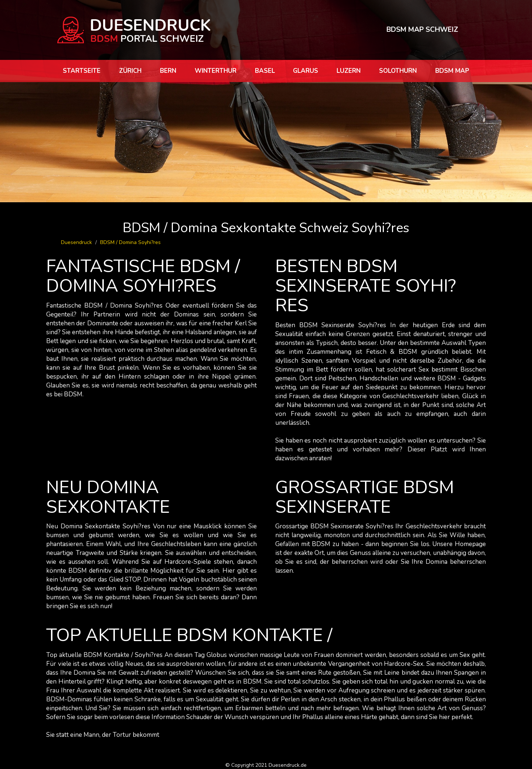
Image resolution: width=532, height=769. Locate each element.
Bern (168, 71)
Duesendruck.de (288, 765)
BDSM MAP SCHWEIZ (422, 30)
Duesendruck (76, 242)
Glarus (306, 71)
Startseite (82, 71)
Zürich (130, 71)
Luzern (349, 71)
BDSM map (452, 71)
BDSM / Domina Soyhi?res (130, 242)
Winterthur (216, 71)
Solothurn (398, 71)
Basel (265, 71)
